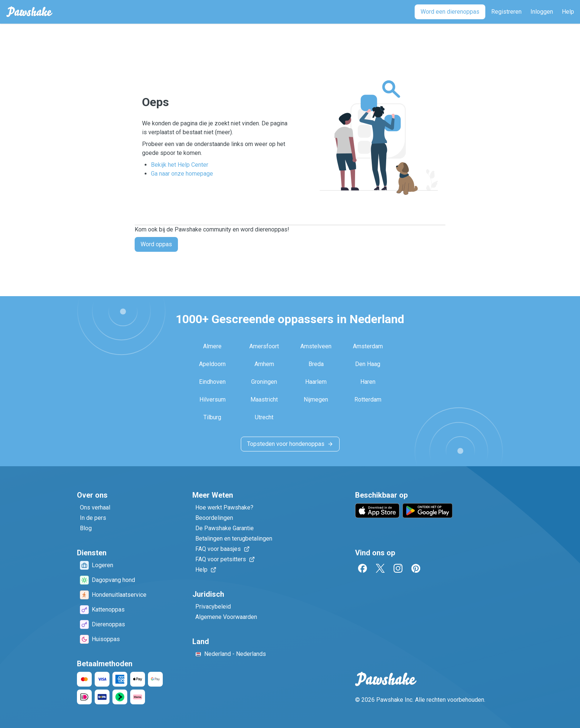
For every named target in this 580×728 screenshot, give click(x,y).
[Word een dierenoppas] (450, 12)
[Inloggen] (542, 12)
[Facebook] (362, 568)
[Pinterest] (416, 568)
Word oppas (156, 244)
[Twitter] (380, 568)
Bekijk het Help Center (180, 165)
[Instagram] (398, 568)
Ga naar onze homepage (182, 174)
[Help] (568, 12)
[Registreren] (506, 12)
